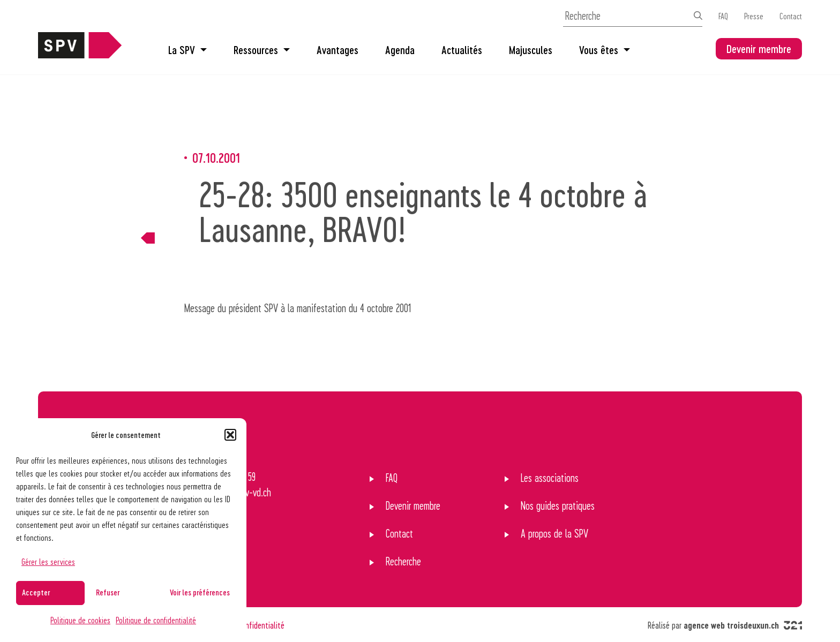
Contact (791, 16)
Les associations (550, 478)
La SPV (187, 50)
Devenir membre (759, 49)
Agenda (400, 50)
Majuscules (531, 50)
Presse (754, 16)
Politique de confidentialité (156, 620)
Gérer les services (48, 561)
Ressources (262, 50)
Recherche (403, 561)
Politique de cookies (80, 620)
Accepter (36, 592)
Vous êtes (605, 50)
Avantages (337, 50)
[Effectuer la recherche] (698, 16)
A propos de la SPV (554, 533)
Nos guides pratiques (558, 505)
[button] (230, 435)
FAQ (723, 16)
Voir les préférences (200, 592)
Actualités (462, 50)
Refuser (108, 592)
